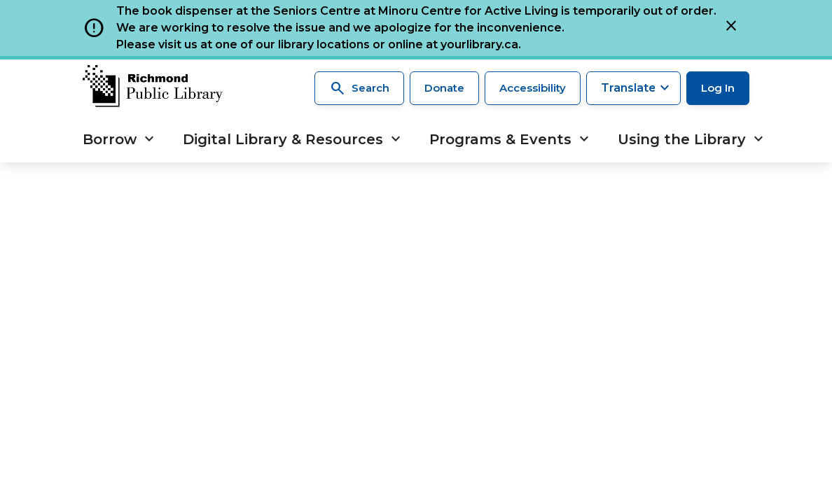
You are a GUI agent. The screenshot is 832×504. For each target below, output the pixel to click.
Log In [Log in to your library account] (718, 88)
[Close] (731, 28)
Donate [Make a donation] (444, 88)
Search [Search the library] (359, 88)
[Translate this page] (633, 88)
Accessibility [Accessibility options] (533, 88)
